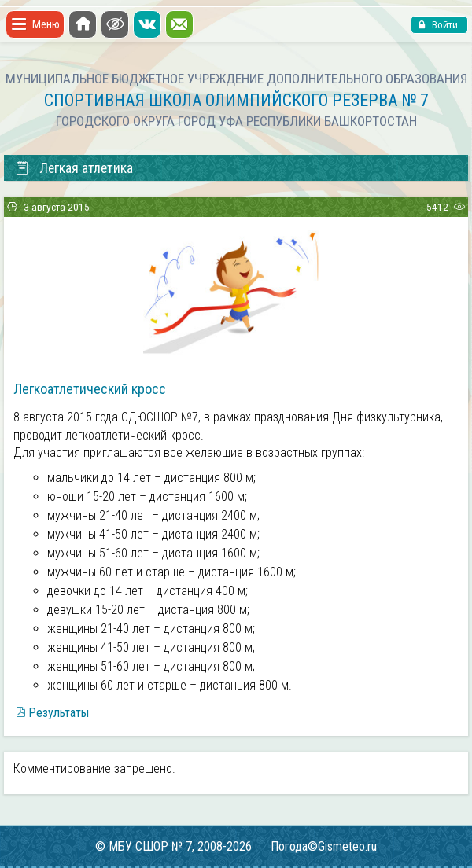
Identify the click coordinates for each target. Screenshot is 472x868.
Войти (444, 25)
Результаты (59, 713)
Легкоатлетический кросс (90, 389)
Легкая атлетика (74, 168)
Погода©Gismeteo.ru (324, 846)
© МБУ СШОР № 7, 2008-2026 (173, 846)
